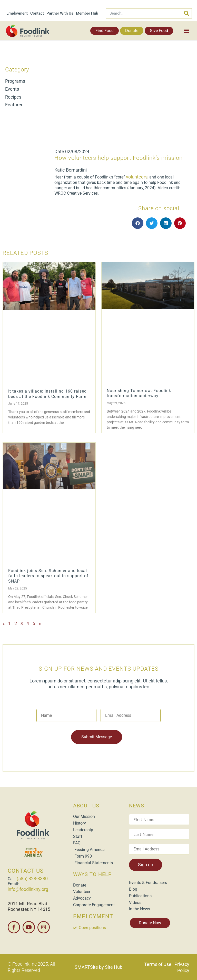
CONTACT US (26, 871)
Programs (15, 81)
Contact (37, 13)
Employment (17, 13)
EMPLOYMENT (93, 916)
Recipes (13, 97)
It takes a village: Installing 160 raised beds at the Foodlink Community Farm (47, 394)
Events (12, 89)
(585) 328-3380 (32, 878)
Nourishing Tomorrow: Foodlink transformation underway (139, 393)
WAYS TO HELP (92, 874)
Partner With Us (60, 13)
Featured (14, 105)
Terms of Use (158, 964)
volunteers (137, 177)
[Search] (186, 13)
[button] (138, 223)
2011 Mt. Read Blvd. (28, 904)
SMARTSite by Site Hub (98, 967)
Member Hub (87, 13)
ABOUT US (86, 806)
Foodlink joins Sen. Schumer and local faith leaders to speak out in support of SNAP (48, 576)
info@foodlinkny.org (28, 889)
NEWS (137, 806)
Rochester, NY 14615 (29, 909)
